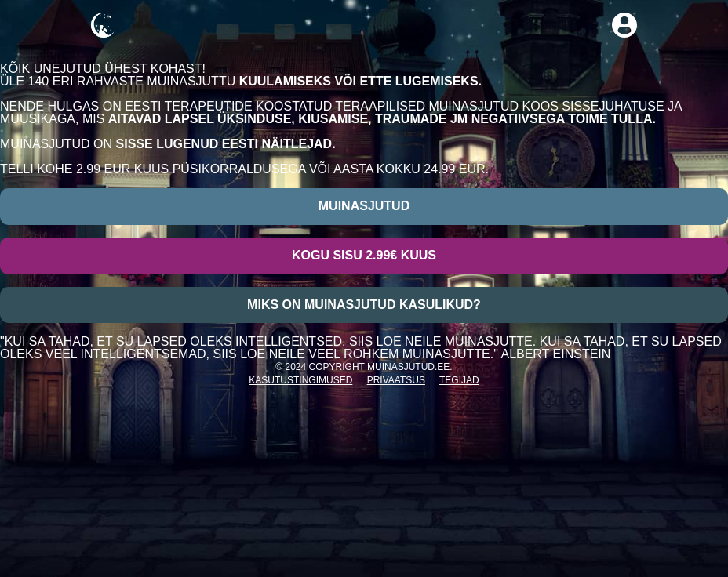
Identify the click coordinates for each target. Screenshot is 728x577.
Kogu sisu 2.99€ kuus (364, 255)
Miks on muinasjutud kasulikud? (364, 305)
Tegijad (459, 380)
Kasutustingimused (300, 380)
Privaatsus (396, 380)
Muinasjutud (364, 206)
